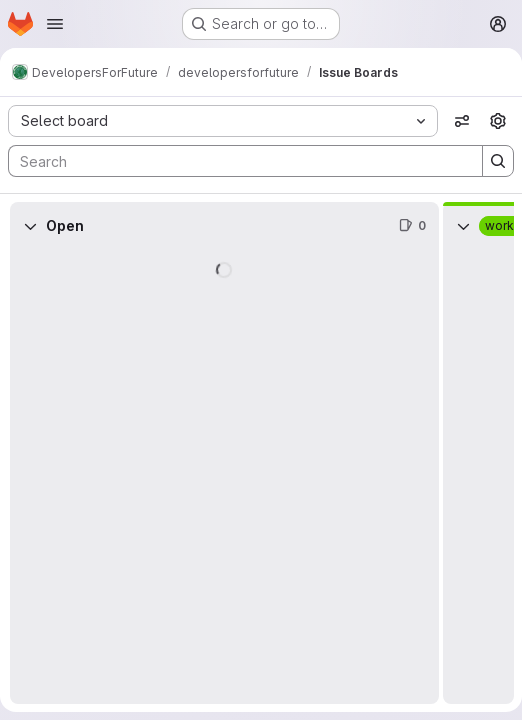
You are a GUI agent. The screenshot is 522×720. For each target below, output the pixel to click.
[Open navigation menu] (55, 24)
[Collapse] (30, 226)
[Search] (235, 161)
